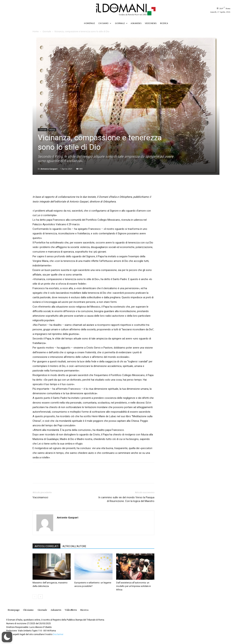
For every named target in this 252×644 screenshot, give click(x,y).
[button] (7, 637)
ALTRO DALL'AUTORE (74, 546)
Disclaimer (58, 634)
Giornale (47, 31)
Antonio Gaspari (49, 169)
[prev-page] (35, 597)
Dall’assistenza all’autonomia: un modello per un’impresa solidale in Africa (134, 586)
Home (36, 31)
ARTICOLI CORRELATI (46, 546)
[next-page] (40, 597)
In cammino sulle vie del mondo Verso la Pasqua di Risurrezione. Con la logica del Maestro (126, 499)
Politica (52, 130)
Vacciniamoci (40, 497)
